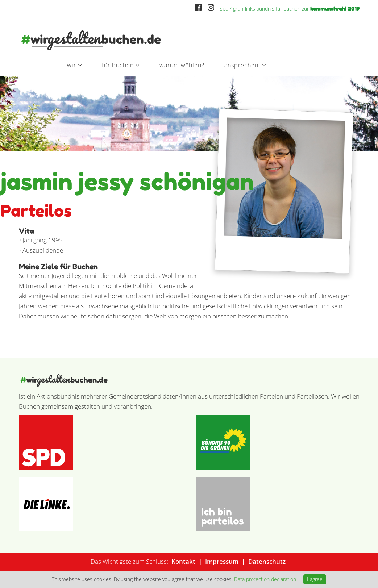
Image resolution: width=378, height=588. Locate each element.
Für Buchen (118, 65)
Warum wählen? (182, 65)
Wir (72, 65)
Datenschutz (267, 561)
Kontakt (183, 561)
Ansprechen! (242, 65)
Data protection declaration (265, 579)
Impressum (222, 561)
